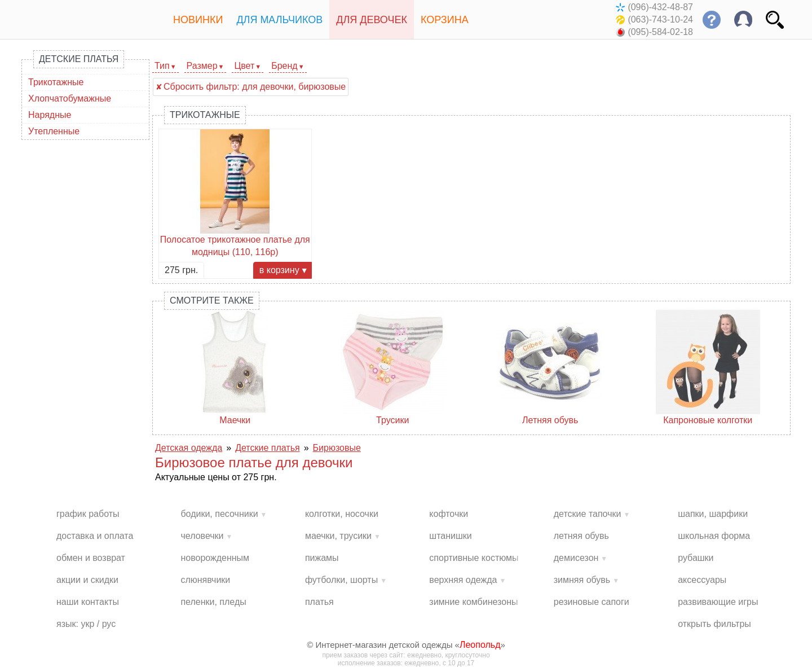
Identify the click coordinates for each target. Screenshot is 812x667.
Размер (202, 66)
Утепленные (54, 131)
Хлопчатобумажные (70, 98)
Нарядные (50, 115)
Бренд (284, 66)
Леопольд (480, 645)
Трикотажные (56, 82)
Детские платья (79, 59)
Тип (162, 66)
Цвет (244, 66)
